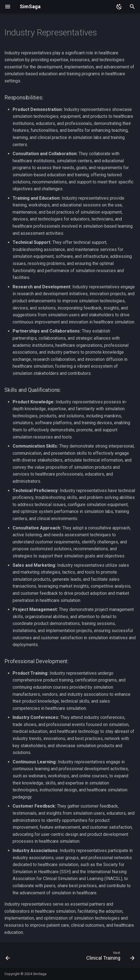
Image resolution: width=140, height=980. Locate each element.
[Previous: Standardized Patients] (8, 957)
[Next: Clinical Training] (110, 957)
